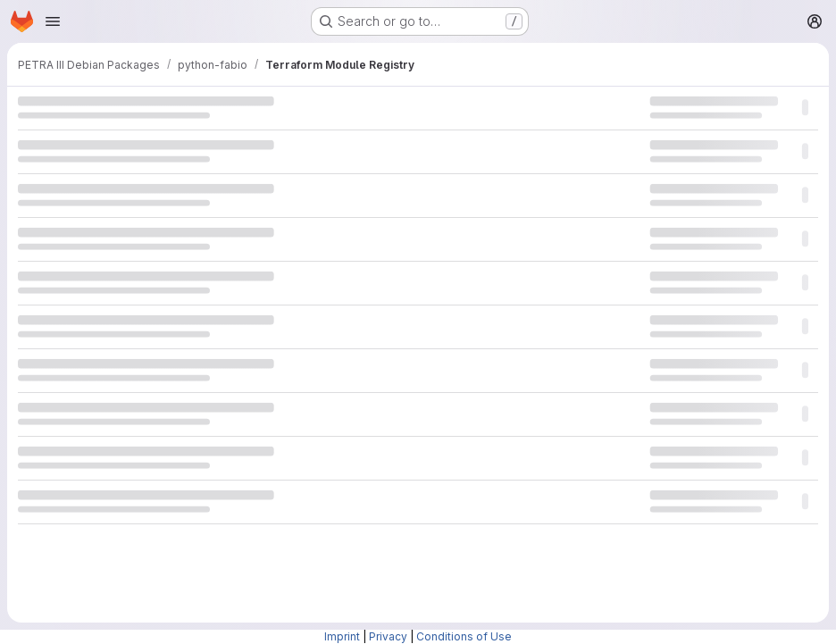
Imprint (342, 636)
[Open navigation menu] (53, 21)
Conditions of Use (464, 636)
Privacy (388, 636)
